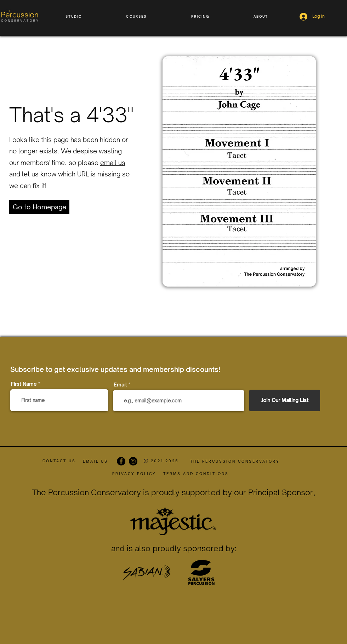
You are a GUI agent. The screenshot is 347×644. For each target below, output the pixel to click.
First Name (24, 384)
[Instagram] (133, 461)
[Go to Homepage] (39, 207)
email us (113, 163)
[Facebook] (121, 461)
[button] (74, 16)
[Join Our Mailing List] (285, 400)
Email (120, 385)
